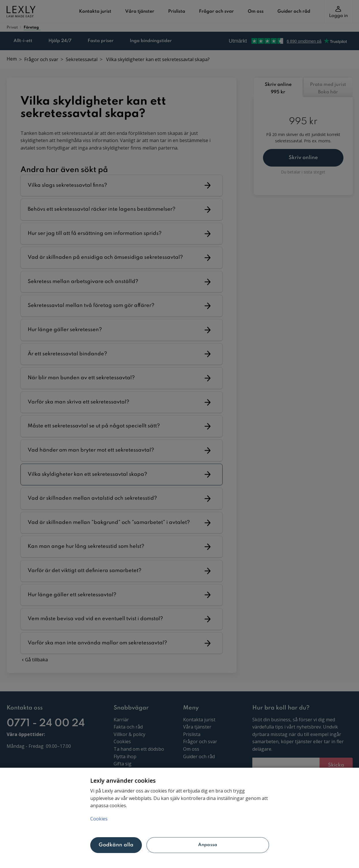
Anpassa (208, 845)
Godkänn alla (116, 845)
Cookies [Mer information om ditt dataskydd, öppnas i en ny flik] (99, 819)
